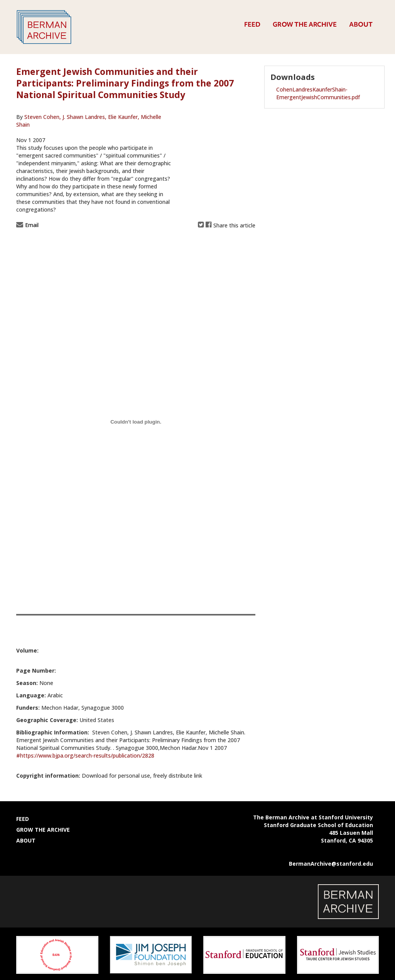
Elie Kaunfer (123, 117)
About (361, 24)
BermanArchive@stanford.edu (331, 864)
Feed (252, 24)
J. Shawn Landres (84, 117)
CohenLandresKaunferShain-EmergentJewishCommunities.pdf (318, 93)
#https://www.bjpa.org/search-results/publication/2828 (85, 755)
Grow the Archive (305, 24)
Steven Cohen (43, 117)
